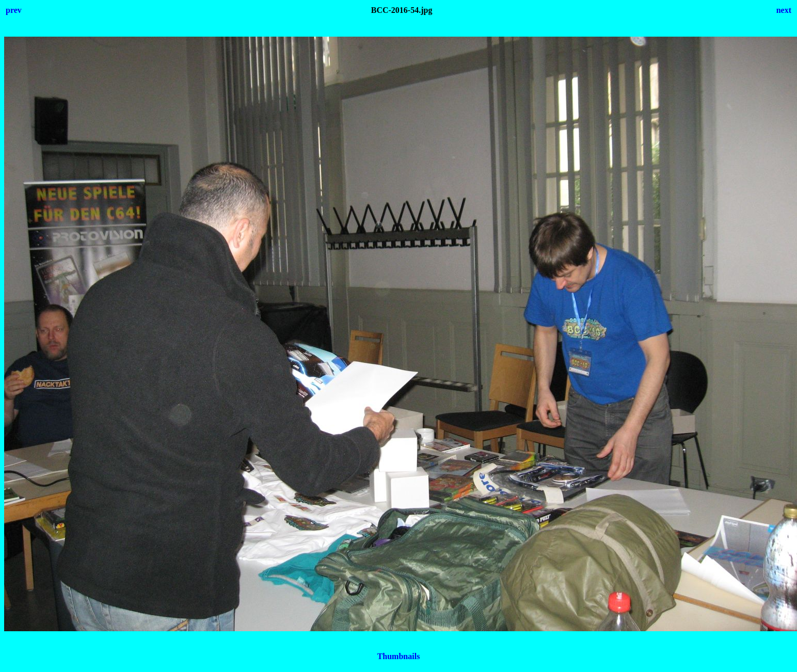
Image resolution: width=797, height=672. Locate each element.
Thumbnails (399, 656)
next (784, 10)
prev (14, 10)
